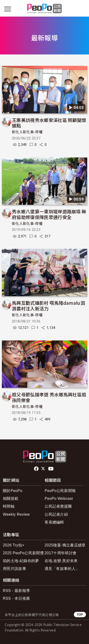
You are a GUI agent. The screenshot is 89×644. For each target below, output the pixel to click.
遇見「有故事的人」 (62, 569)
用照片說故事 (14, 569)
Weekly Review (16, 514)
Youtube (51, 469)
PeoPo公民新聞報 (60, 491)
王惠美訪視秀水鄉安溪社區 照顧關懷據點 (49, 123)
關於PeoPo (13, 491)
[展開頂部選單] (81, 9)
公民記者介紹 (56, 514)
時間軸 (9, 506)
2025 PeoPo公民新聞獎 (23, 553)
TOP (80, 615)
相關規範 (11, 499)
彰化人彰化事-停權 (27, 132)
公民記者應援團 (58, 506)
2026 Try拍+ (14, 545)
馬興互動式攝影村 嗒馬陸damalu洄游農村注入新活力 (48, 306)
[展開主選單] (8, 9)
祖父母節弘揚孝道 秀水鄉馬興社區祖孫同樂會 (49, 397)
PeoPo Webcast (59, 499)
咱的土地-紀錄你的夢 (21, 561)
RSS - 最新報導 (16, 591)
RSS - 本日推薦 (16, 598)
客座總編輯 (54, 522)
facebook (37, 469)
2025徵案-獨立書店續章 (65, 545)
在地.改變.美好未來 (61, 561)
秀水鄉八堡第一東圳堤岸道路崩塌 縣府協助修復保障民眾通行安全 (49, 214)
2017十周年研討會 (61, 553)
